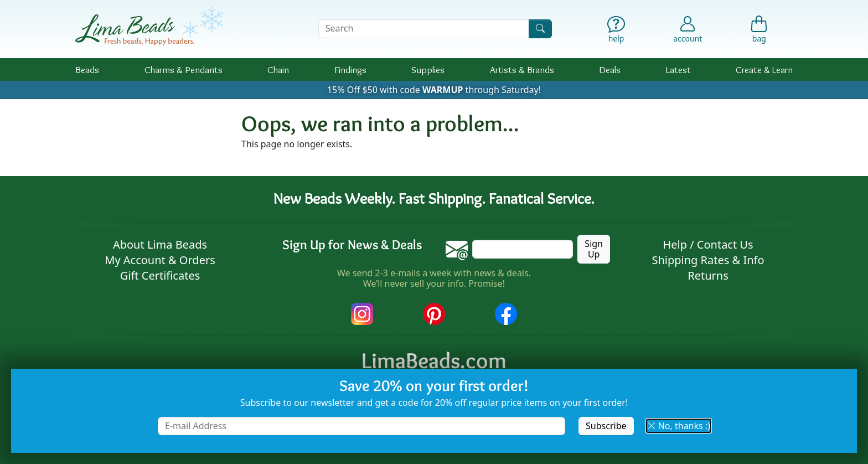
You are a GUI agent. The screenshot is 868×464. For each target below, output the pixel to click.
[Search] (540, 29)
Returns (708, 275)
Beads (87, 69)
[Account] (688, 29)
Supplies (428, 69)
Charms (184, 69)
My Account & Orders (160, 260)
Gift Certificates (160, 275)
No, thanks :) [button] (679, 426)
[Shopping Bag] (759, 32)
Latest (678, 69)
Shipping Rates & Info (708, 260)
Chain (278, 69)
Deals (610, 69)
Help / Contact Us (708, 244)
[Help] (616, 32)
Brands (522, 69)
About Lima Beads (160, 244)
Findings (350, 69)
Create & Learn (764, 69)
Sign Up (594, 249)
